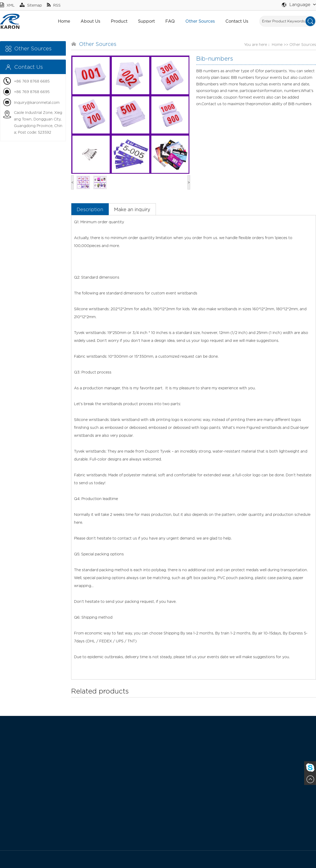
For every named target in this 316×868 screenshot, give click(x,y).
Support (146, 21)
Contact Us (237, 21)
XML (7, 5)
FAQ (170, 21)
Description (90, 209)
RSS (54, 5)
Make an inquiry (132, 209)
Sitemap (31, 5)
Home (64, 21)
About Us (90, 21)
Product (119, 21)
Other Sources (200, 21)
